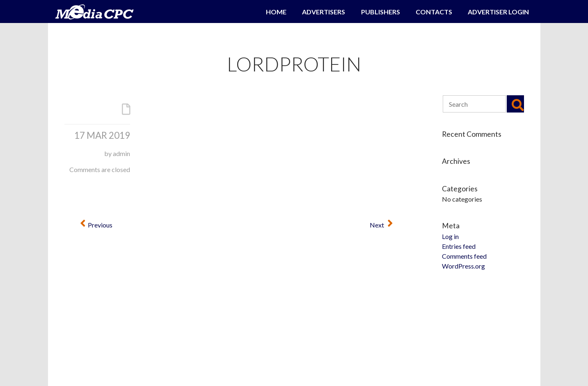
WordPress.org (463, 266)
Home (276, 12)
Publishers (381, 12)
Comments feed (464, 256)
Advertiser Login (498, 12)
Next (381, 225)
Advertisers (324, 12)
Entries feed (459, 246)
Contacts (434, 12)
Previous (96, 225)
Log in (450, 236)
